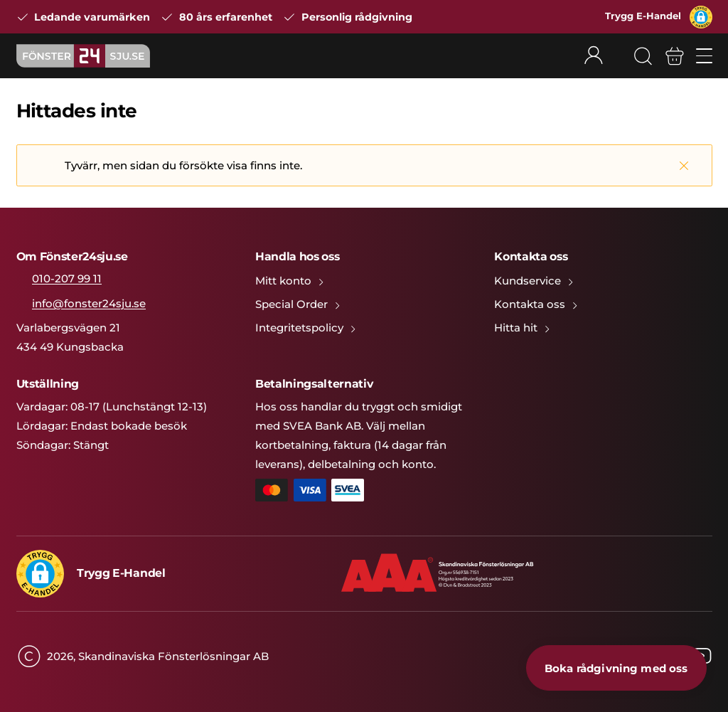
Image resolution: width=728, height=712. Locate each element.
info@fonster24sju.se (89, 303)
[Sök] (643, 56)
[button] (701, 17)
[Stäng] (684, 165)
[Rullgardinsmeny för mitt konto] (602, 56)
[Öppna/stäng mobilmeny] (704, 56)
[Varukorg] (675, 56)
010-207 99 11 (67, 278)
